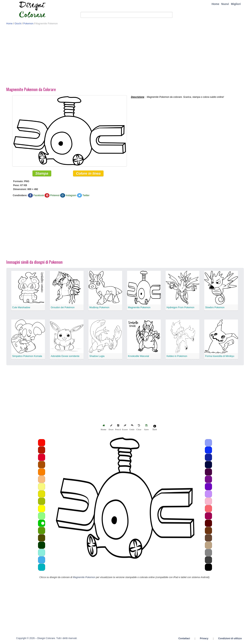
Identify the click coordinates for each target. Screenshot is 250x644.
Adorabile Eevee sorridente (65, 356)
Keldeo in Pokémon (177, 356)
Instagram (71, 196)
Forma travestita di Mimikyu (220, 356)
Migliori (236, 4)
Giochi (18, 24)
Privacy (204, 639)
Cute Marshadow (21, 308)
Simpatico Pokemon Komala (27, 356)
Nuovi (225, 4)
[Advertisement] (125, 57)
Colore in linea (88, 174)
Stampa (42, 174)
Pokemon (28, 24)
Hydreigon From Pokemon (181, 308)
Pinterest (55, 196)
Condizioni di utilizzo (230, 639)
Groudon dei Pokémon (63, 308)
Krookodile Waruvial (139, 356)
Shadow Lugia (97, 356)
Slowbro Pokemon (215, 308)
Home (215, 4)
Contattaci (184, 639)
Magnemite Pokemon (139, 308)
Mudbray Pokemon (99, 308)
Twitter (86, 196)
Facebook (39, 196)
